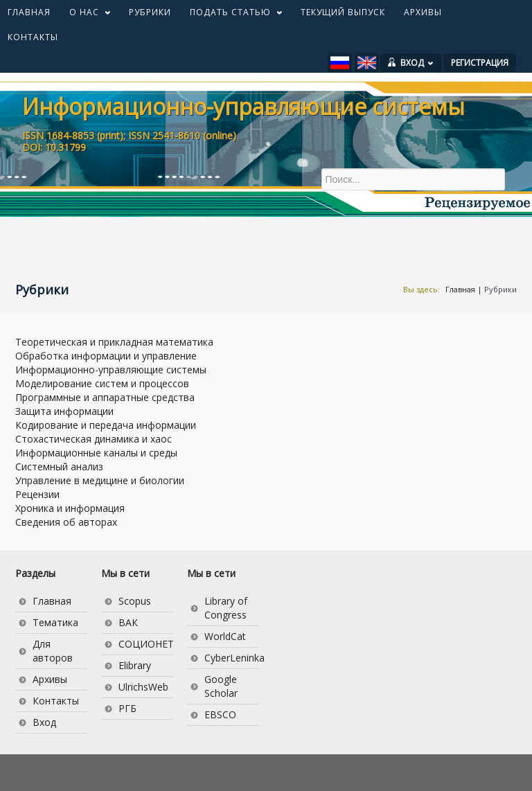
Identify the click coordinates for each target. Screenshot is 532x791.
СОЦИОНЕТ (146, 644)
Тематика (55, 622)
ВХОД (417, 63)
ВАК (128, 622)
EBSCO (220, 714)
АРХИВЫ (423, 12)
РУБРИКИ (150, 12)
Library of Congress (226, 608)
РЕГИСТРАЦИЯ (480, 63)
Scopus (135, 601)
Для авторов (53, 651)
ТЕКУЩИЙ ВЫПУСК (343, 12)
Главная (460, 289)
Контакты (56, 701)
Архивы (50, 679)
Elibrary (135, 665)
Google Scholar (221, 686)
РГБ (127, 708)
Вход (44, 722)
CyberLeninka (232, 658)
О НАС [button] (85, 15)
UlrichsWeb (143, 687)
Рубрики (500, 289)
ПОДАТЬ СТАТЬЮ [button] (231, 15)
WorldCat (225, 636)
